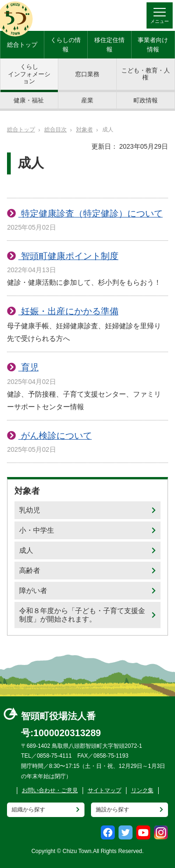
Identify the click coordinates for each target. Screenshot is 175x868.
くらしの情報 (66, 45)
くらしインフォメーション (29, 74)
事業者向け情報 (153, 45)
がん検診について (55, 436)
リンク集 (142, 790)
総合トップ (22, 45)
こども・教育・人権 (146, 74)
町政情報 (146, 100)
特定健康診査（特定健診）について (90, 213)
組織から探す (28, 810)
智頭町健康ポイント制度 (68, 256)
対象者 (84, 130)
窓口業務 (87, 74)
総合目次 (56, 130)
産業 (87, 100)
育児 (28, 367)
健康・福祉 (29, 100)
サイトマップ (105, 790)
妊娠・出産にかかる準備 (68, 311)
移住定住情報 (109, 45)
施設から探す (112, 810)
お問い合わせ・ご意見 (50, 790)
